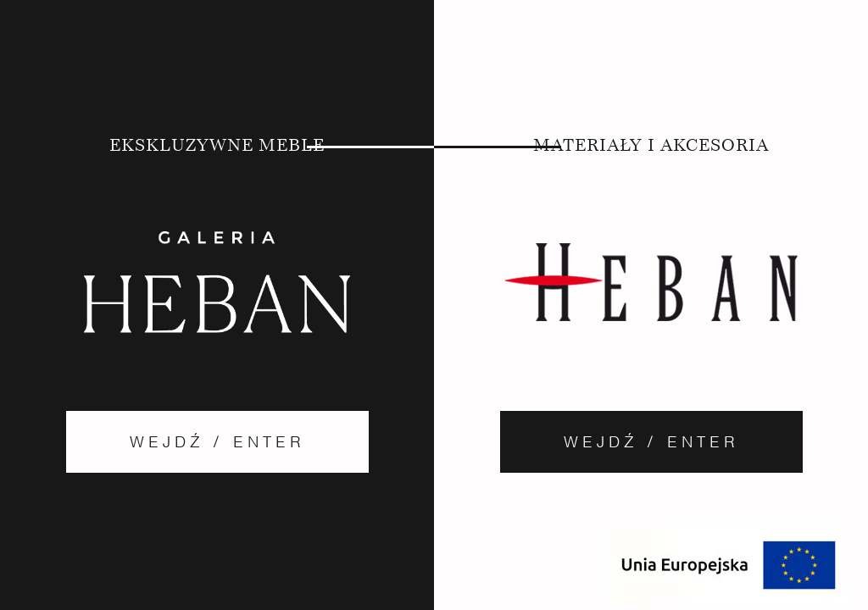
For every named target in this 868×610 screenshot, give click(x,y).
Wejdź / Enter (217, 442)
